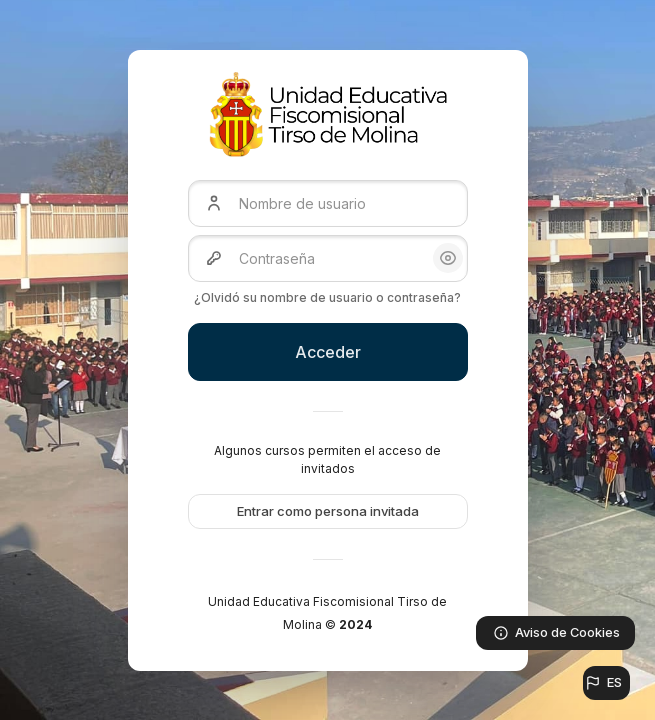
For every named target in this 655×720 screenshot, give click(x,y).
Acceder (328, 352)
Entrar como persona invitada (328, 511)
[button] (606, 683)
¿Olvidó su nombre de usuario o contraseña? (327, 297)
